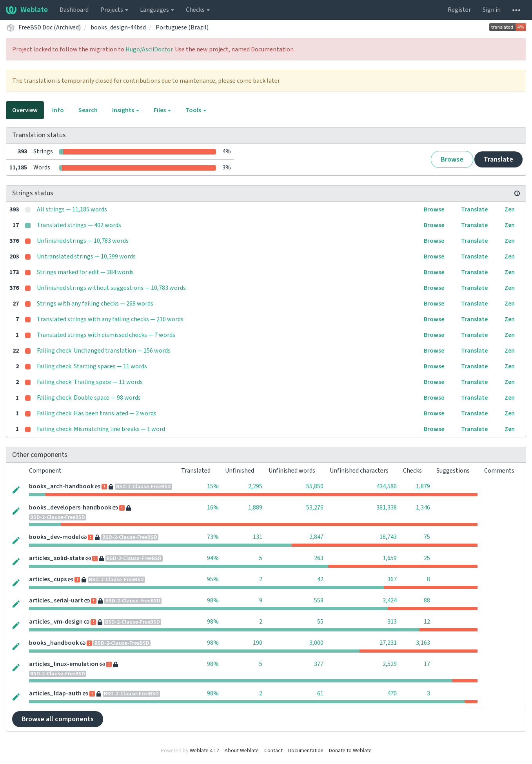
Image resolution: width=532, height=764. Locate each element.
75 (427, 537)
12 (427, 622)
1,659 (390, 558)
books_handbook (54, 643)
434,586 (387, 486)
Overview (25, 110)
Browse (452, 159)
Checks (198, 10)
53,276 (315, 508)
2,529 (390, 664)
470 (392, 693)
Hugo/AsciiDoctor (149, 49)
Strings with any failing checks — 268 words (95, 304)
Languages (157, 10)
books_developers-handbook (70, 508)
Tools (196, 110)
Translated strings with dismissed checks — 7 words (106, 335)
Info (58, 110)
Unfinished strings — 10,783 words (83, 241)
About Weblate (242, 751)
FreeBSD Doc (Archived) (50, 27)
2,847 (316, 537)
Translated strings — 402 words (79, 225)
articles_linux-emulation (64, 664)
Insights (126, 110)
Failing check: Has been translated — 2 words (97, 413)
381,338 (387, 508)
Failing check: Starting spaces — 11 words (92, 366)
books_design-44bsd (118, 27)
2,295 (255, 486)
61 (320, 693)
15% (213, 486)
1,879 (423, 486)
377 (319, 664)
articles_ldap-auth (55, 693)
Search (88, 110)
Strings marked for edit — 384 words (85, 272)
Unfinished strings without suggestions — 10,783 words (111, 288)
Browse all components (58, 719)
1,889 (255, 508)
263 (319, 558)
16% (213, 508)
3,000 (316, 643)
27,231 (388, 643)
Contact (273, 751)
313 (392, 622)
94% (213, 558)
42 (320, 579)
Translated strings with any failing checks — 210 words (110, 319)
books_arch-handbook (61, 486)
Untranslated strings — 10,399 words (86, 256)
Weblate (27, 10)
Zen (510, 209)
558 (319, 600)
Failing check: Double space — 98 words (89, 398)
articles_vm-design (56, 622)
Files (162, 110)
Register (459, 10)
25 (427, 558)
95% (213, 579)
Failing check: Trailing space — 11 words (90, 382)
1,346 (423, 508)
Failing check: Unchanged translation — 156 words (104, 351)
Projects (114, 10)
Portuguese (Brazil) (182, 27)
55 (320, 622)
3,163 (423, 643)
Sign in (492, 10)
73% (213, 537)
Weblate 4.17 (204, 751)
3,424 (390, 600)
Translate (498, 159)
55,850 (315, 486)
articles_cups (48, 579)
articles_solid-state (57, 558)
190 (258, 643)
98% (213, 600)
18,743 (388, 537)
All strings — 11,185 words (72, 209)
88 (427, 600)
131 (258, 537)
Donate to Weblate (350, 751)
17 (427, 664)
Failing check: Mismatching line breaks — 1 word (101, 429)
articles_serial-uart (56, 600)
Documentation (306, 751)
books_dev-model (54, 537)
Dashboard (74, 10)
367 (392, 579)
